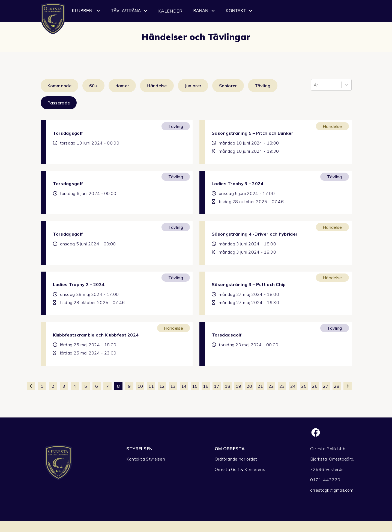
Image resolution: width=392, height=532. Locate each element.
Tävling (263, 86)
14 (184, 386)
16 (206, 386)
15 (195, 386)
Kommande (59, 86)
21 (260, 386)
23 (282, 386)
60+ (93, 86)
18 (228, 386)
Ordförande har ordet (236, 459)
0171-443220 (325, 480)
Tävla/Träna (129, 11)
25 (304, 386)
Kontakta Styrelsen (146, 459)
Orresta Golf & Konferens (240, 469)
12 (162, 386)
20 (249, 386)
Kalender (170, 11)
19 (238, 386)
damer (122, 86)
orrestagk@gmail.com (332, 490)
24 (293, 386)
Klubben (86, 11)
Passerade (59, 103)
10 (140, 386)
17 (217, 386)
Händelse (157, 86)
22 (271, 386)
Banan (204, 11)
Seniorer (228, 86)
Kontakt (239, 11)
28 (337, 386)
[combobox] (314, 85)
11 (151, 386)
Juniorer (193, 86)
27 (326, 386)
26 (315, 386)
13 (173, 386)
